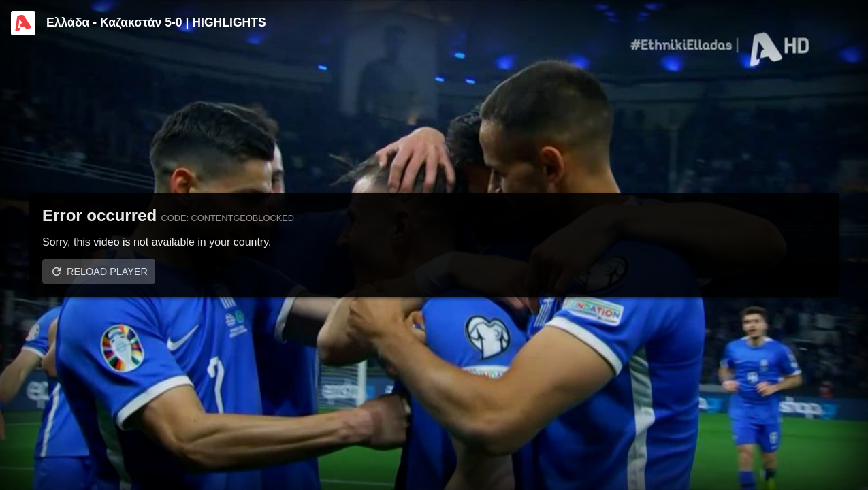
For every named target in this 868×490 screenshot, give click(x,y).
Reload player (107, 272)
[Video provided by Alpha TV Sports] (23, 23)
